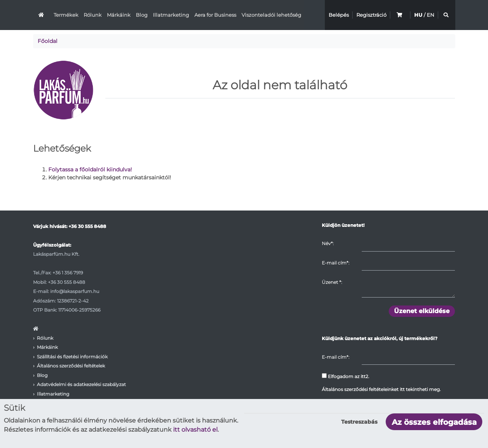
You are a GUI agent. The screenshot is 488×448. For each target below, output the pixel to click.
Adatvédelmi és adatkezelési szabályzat (81, 384)
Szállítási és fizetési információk (72, 357)
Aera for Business (215, 15)
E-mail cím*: (335, 263)
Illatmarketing (171, 15)
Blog (142, 15)
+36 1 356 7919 (68, 273)
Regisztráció (371, 15)
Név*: (328, 243)
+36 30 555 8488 (87, 226)
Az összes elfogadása (434, 422)
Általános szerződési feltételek (71, 366)
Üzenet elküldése (422, 311)
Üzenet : (332, 282)
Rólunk (93, 15)
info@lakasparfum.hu (75, 291)
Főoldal (48, 41)
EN (431, 15)
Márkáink (119, 15)
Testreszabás (359, 422)
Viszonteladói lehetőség (271, 15)
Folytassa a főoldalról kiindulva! (90, 169)
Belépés (339, 15)
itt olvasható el (195, 430)
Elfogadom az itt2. (346, 376)
